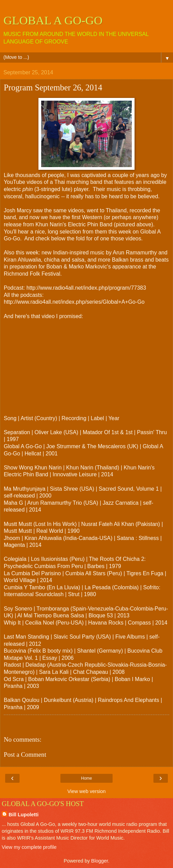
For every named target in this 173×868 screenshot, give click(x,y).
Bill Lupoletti (24, 815)
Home (86, 778)
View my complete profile (29, 847)
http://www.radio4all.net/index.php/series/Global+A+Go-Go (74, 302)
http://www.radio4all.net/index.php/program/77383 (86, 288)
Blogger (100, 861)
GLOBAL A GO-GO (53, 20)
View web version (86, 791)
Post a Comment (25, 754)
